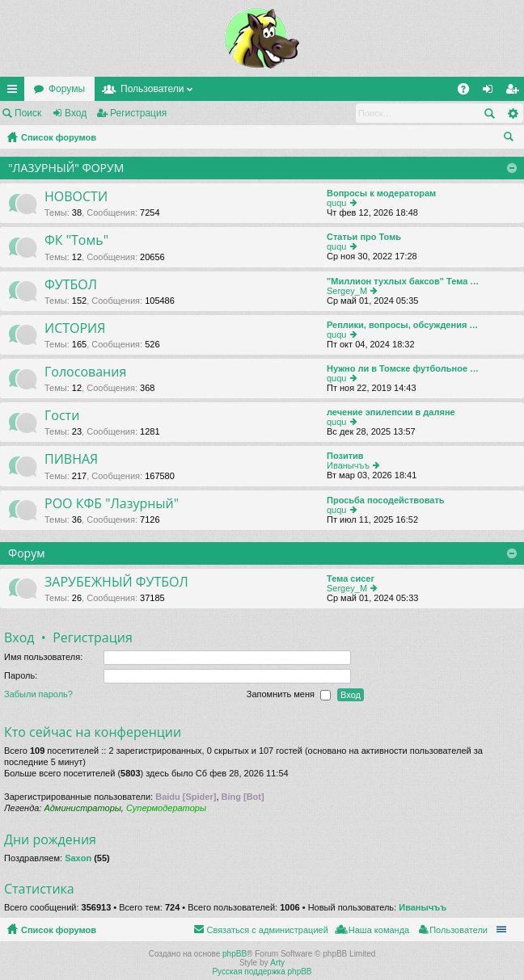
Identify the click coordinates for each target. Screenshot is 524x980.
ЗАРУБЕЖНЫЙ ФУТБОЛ (116, 583)
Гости (62, 416)
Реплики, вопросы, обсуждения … (402, 325)
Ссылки (15, 92)
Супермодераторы (166, 808)
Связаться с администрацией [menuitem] (267, 930)
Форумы (67, 89)
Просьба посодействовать (386, 500)
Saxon (78, 858)
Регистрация (138, 113)
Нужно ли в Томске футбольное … (403, 368)
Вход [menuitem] (491, 92)
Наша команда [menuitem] (379, 930)
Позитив (345, 456)
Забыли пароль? (38, 694)
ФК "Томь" (76, 241)
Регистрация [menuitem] (515, 92)
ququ (336, 203)
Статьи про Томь (364, 237)
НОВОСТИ (76, 197)
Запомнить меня (289, 695)
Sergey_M (347, 291)
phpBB (235, 954)
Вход (76, 113)
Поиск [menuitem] (512, 139)
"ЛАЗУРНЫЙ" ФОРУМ (66, 168)
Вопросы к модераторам (381, 193)
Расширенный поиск (512, 113)
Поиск (28, 113)
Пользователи (152, 89)
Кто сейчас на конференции (93, 732)
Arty (277, 963)
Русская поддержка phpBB (262, 972)
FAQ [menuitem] (469, 92)
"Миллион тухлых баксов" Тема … (403, 281)
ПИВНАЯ (71, 460)
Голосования (85, 372)
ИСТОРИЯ (75, 329)
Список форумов (59, 137)
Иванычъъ (348, 465)
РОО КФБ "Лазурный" (112, 504)
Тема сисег (351, 578)
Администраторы (82, 808)
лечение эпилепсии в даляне (391, 412)
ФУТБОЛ (71, 285)
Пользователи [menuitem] (458, 930)
